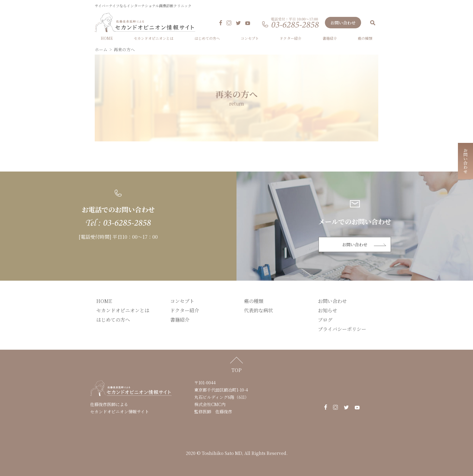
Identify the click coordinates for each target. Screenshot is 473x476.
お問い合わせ (343, 23)
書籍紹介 (330, 38)
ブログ (325, 320)
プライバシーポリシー (342, 329)
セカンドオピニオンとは (154, 38)
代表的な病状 (259, 311)
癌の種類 (365, 38)
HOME (107, 38)
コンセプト (250, 38)
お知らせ (328, 311)
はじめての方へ (207, 38)
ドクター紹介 (290, 38)
